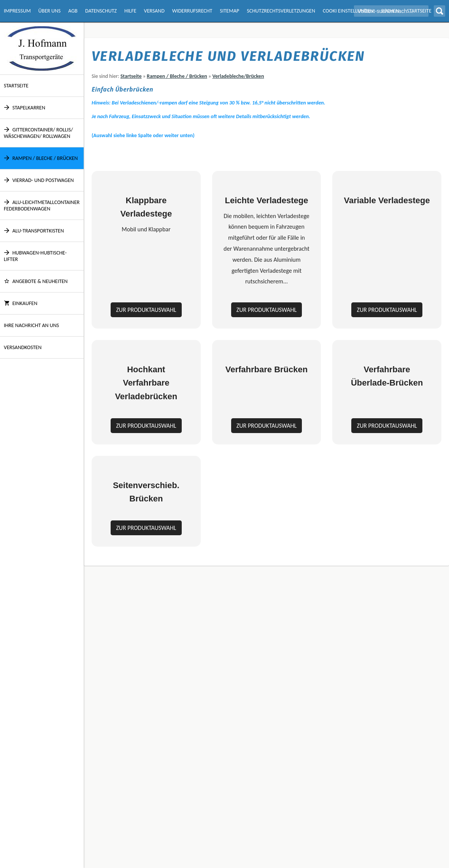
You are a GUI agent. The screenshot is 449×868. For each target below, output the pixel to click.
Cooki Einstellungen (348, 11)
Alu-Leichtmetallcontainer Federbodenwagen (42, 206)
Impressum (17, 11)
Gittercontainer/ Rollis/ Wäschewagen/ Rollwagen (38, 133)
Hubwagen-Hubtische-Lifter (35, 256)
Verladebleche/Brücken (238, 76)
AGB (73, 11)
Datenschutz (101, 11)
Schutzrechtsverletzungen (281, 11)
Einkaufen (21, 303)
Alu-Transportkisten (34, 231)
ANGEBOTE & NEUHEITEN (36, 281)
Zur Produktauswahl (146, 396)
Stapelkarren (25, 108)
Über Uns (50, 11)
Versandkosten (23, 347)
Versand (154, 11)
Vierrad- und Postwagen (39, 180)
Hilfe (130, 11)
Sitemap (229, 11)
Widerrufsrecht (192, 11)
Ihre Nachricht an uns (31, 325)
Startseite (16, 86)
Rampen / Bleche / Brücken (41, 158)
